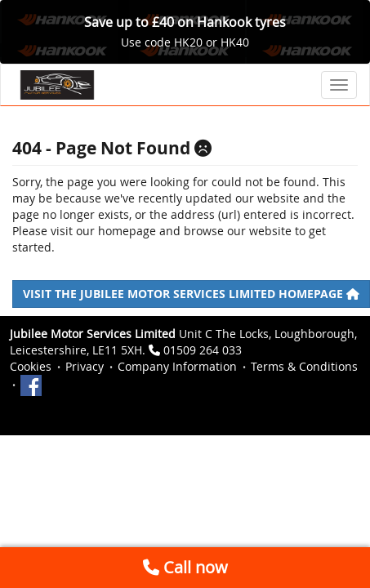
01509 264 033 (203, 350)
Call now (185, 567)
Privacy (85, 366)
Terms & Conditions (304, 366)
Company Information (177, 366)
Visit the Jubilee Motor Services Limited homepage (191, 294)
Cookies (31, 366)
